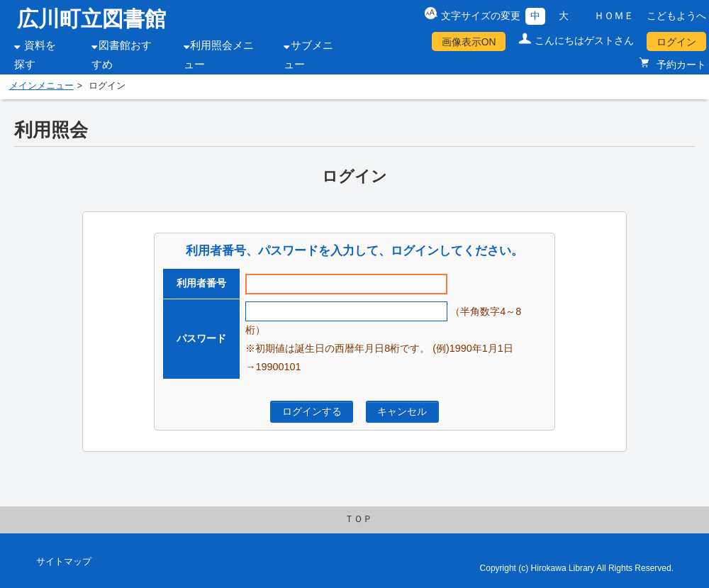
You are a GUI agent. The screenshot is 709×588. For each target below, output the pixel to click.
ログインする (312, 411)
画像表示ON (469, 42)
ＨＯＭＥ (614, 16)
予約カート (680, 65)
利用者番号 (201, 283)
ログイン (676, 42)
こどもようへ (676, 16)
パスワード (201, 338)
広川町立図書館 (91, 19)
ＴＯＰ (358, 519)
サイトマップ (64, 562)
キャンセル (402, 411)
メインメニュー (41, 86)
